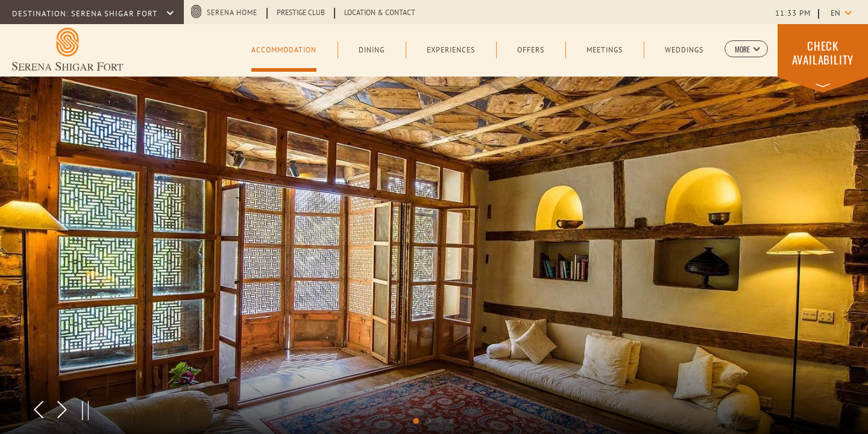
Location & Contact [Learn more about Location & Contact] (380, 13)
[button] (746, 49)
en (835, 14)
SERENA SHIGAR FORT (115, 14)
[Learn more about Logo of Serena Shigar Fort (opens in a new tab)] (68, 49)
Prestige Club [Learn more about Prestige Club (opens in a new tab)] (301, 13)
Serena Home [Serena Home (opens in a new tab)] (232, 13)
